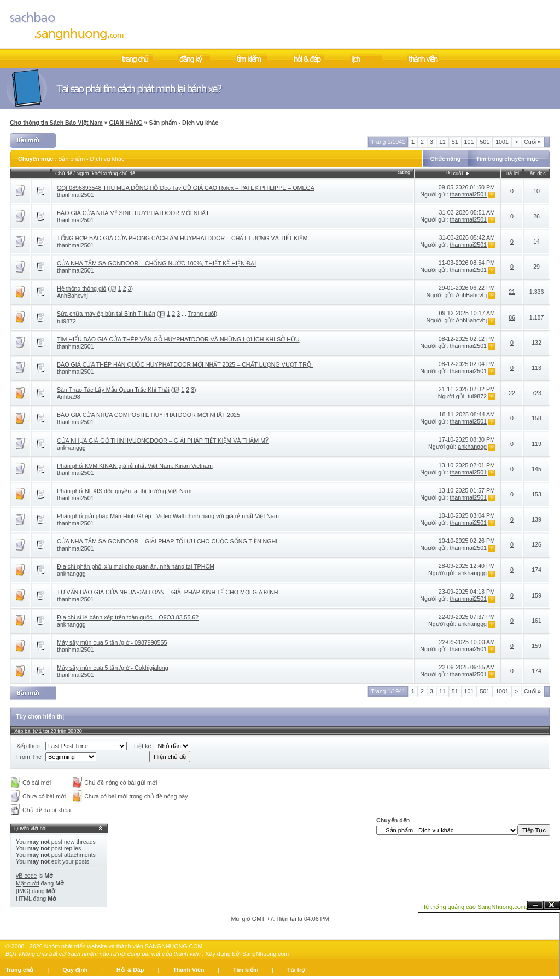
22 (512, 393)
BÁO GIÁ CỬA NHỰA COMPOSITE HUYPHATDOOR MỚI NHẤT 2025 (148, 415)
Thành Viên (188, 970)
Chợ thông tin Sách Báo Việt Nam (56, 123)
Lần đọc (536, 173)
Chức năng (446, 159)
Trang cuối (202, 314)
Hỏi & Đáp (130, 970)
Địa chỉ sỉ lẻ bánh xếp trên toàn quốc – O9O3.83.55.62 (128, 617)
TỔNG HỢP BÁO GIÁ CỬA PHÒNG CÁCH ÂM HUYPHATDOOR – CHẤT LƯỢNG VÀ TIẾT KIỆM (182, 238)
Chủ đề (64, 173)
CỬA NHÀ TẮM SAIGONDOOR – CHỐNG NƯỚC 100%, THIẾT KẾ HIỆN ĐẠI (156, 263)
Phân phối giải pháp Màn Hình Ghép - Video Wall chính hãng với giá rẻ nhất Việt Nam (168, 516)
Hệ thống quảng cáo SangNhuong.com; (474, 907)
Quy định (75, 970)
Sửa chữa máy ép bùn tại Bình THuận (106, 314)
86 (512, 317)
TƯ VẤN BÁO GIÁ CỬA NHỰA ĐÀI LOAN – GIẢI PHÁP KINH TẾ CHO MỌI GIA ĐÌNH (168, 592)
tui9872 (66, 321)
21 (512, 292)
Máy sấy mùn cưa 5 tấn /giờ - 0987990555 (112, 642)
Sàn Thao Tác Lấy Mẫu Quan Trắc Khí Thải (113, 390)
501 (485, 142)
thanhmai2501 (75, 195)
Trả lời (512, 173)
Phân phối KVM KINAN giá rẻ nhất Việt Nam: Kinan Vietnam (135, 466)
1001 (502, 142)
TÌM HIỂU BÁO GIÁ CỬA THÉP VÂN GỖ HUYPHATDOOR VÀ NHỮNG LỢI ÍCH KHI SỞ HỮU (178, 339)
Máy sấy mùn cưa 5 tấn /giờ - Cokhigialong (113, 668)
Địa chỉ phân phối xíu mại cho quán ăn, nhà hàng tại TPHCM (136, 566)
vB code (27, 876)
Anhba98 (69, 397)
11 (442, 142)
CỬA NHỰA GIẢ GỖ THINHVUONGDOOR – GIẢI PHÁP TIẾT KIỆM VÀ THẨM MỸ (163, 441)
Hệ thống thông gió (81, 288)
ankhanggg (71, 448)
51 (455, 142)
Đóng (552, 905)
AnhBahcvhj (72, 296)
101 (469, 142)
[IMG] (23, 891)
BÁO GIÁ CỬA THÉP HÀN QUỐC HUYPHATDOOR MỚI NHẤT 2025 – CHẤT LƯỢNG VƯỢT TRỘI (185, 364)
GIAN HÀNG (126, 123)
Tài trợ (296, 970)
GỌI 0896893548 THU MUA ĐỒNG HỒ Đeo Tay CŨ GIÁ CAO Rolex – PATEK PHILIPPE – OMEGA (186, 188)
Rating (403, 172)
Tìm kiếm (246, 970)
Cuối (532, 142)
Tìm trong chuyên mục (507, 159)
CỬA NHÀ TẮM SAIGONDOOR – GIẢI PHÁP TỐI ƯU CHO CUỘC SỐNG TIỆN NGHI (167, 541)
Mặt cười (28, 883)
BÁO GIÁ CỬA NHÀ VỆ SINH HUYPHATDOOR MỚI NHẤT (133, 213)
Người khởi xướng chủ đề (106, 173)
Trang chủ (19, 970)
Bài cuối (453, 173)
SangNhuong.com (266, 954)
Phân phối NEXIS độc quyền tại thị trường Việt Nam (124, 491)
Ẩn (535, 905)
